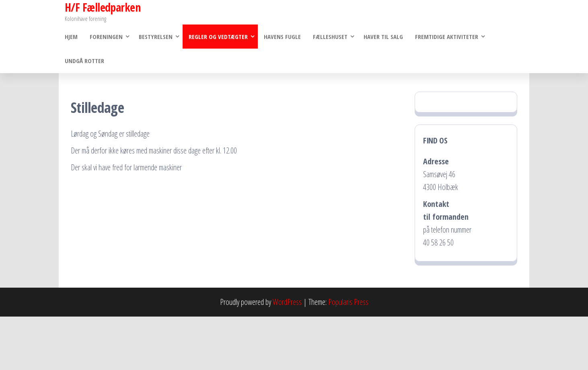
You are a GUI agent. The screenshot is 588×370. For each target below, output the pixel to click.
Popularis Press (348, 302)
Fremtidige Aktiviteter (447, 37)
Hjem (71, 37)
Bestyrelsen (156, 37)
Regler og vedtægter (218, 37)
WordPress (287, 302)
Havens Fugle (282, 37)
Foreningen (106, 37)
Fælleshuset (330, 37)
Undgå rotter (84, 61)
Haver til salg (383, 37)
